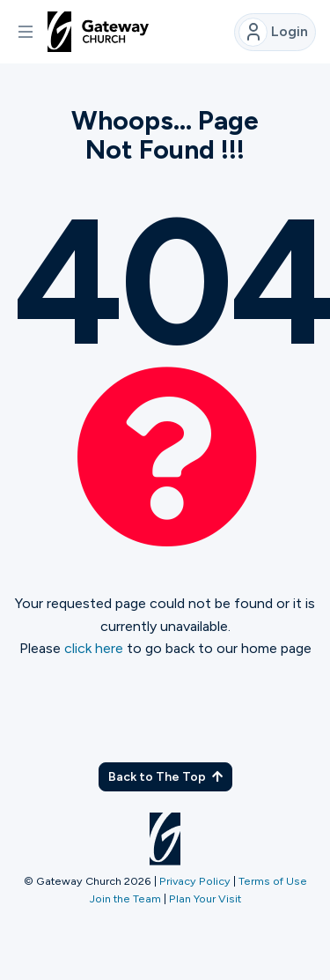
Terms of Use (273, 881)
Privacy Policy (195, 881)
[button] (26, 32)
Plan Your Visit (205, 898)
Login (273, 32)
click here (94, 648)
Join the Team (125, 898)
